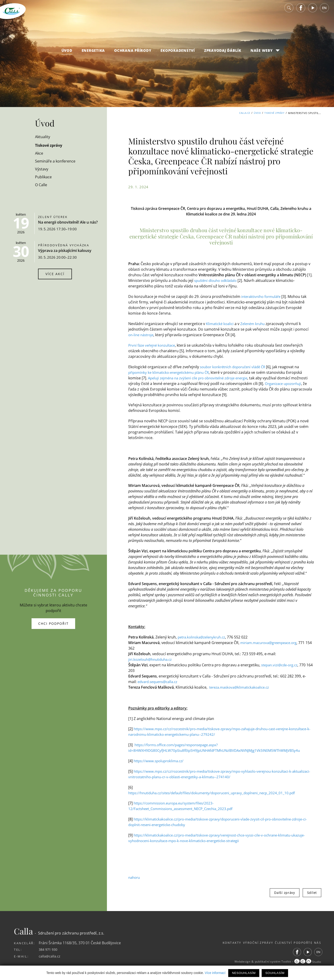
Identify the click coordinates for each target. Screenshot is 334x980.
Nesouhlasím (244, 973)
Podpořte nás (307, 943)
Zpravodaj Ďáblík (223, 54)
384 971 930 (49, 949)
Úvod (67, 54)
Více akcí (55, 274)
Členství (277, 943)
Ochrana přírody (133, 54)
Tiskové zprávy (274, 113)
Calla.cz (241, 113)
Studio (307, 962)
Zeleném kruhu (256, 324)
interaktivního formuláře (263, 296)
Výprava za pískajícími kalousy (65, 251)
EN (324, 11)
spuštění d (203, 280)
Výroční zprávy (246, 943)
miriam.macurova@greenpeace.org (271, 643)
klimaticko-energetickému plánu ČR (185, 372)
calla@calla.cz (51, 956)
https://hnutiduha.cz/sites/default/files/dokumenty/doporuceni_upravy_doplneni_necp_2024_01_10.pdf (218, 793)
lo (214, 280)
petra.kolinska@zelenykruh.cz (204, 637)
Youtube (313, 11)
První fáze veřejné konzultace (154, 345)
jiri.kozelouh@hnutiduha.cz (152, 659)
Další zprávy (284, 893)
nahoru (135, 877)
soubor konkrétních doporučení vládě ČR (236, 367)
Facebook (301, 11)
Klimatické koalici (221, 324)
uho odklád (226, 280)
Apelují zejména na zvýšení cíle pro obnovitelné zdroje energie (202, 378)
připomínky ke (141, 372)
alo (238, 280)
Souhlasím (275, 973)
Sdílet (312, 893)
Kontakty (214, 943)
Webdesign (233, 962)
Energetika (93, 54)
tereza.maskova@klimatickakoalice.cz (242, 687)
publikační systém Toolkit (268, 962)
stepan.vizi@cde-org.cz (281, 665)
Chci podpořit (53, 623)
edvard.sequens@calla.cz (159, 682)
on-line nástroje (142, 335)
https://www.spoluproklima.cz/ (160, 761)
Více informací (215, 973)
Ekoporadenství (178, 54)
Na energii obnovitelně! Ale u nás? (68, 222)
